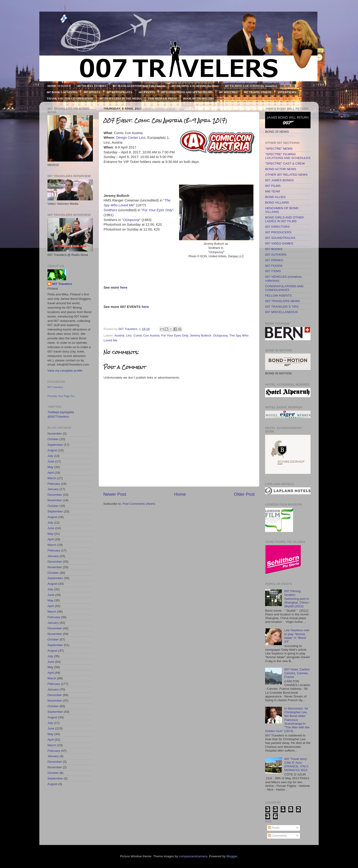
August (52, 450)
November (55, 434)
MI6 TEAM (273, 191)
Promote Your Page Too (61, 396)
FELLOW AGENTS (278, 295)
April (51, 473)
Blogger (232, 856)
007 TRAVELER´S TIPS (282, 307)
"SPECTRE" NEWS (279, 149)
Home (180, 494)
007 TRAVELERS (41, 17)
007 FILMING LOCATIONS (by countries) (251, 86)
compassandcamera (193, 856)
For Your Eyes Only (157, 210)
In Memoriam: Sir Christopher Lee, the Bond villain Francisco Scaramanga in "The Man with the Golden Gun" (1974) (287, 720)
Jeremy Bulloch (201, 335)
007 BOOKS (274, 249)
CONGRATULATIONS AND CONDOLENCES (284, 288)
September (55, 445)
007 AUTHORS (276, 255)
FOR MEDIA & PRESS (162, 99)
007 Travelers (62, 284)
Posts (274, 828)
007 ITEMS (273, 271)
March (52, 478)
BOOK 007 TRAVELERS (199, 99)
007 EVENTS (147, 92)
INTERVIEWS (287, 92)
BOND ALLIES (275, 197)
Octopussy (131, 220)
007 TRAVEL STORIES (92, 86)
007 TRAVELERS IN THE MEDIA (120, 99)
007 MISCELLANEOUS (282, 312)
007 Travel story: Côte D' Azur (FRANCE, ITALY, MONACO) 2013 (296, 765)
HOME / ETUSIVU (59, 86)
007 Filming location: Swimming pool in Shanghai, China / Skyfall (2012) (297, 599)
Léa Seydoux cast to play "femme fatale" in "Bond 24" (297, 636)
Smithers (110, 210)
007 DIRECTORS (277, 227)
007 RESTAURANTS (120, 92)
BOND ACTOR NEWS (281, 169)
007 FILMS (273, 186)
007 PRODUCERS (278, 232)
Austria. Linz (123, 335)
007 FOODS (274, 266)
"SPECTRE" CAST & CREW (285, 163)
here (124, 287)
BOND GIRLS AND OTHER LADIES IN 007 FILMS (284, 219)
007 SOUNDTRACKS (280, 238)
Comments (277, 836)
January (53, 489)
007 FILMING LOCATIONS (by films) (195, 86)
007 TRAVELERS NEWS (283, 301)
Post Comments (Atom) (139, 504)
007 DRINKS (274, 260)
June (51, 461)
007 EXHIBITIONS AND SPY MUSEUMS (187, 92)
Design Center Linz (131, 138)
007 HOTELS (92, 92)
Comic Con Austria (146, 335)
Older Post (244, 494)
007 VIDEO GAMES (279, 243)
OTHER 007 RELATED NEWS (286, 175)
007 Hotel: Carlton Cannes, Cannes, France (297, 673)
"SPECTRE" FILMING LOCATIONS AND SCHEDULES (288, 156)
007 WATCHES (228, 92)
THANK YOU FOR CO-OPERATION (70, 99)
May (51, 467)
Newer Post (115, 494)
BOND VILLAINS (277, 203)
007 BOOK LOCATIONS (62, 92)
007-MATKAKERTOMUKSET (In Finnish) (139, 86)
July (50, 456)
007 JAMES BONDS (279, 180)
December (55, 495)
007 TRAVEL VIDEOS (258, 92)
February (54, 484)
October (53, 439)
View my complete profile (65, 371)
